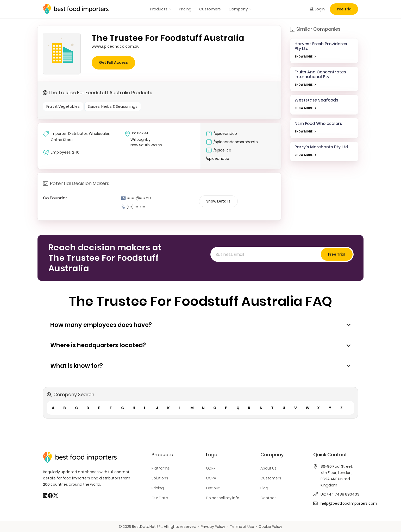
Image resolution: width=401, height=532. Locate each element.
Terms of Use (242, 527)
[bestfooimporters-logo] (76, 9)
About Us (268, 468)
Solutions (160, 478)
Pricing (158, 488)
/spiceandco (221, 134)
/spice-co (218, 150)
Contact (268, 498)
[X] (56, 496)
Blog (264, 488)
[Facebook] (50, 496)
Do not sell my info (223, 498)
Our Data (160, 498)
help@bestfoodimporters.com (349, 503)
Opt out (213, 488)
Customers (271, 478)
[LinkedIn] (45, 496)
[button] (169, 9)
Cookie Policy (270, 527)
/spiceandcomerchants (232, 142)
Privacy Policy (213, 527)
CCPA (211, 478)
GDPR (211, 468)
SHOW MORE (303, 57)
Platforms (161, 468)
